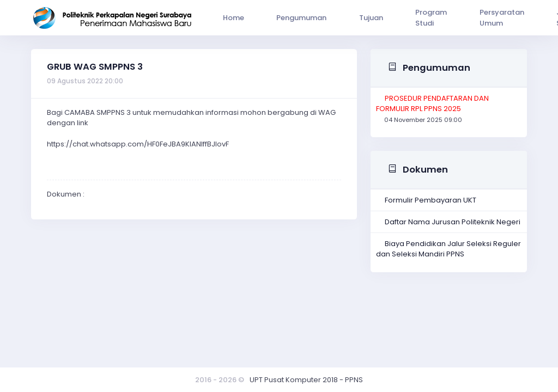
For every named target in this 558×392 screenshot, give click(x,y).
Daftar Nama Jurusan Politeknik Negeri (453, 222)
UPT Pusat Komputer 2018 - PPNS (306, 380)
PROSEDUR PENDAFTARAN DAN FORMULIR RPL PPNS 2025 (432, 104)
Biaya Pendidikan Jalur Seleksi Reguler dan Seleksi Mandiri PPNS (448, 249)
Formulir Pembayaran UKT (430, 200)
